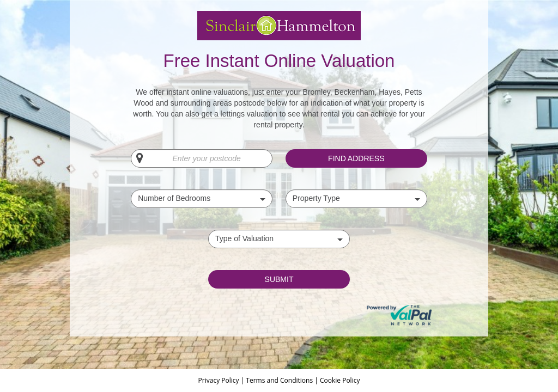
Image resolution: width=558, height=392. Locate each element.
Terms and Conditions (279, 380)
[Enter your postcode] (202, 158)
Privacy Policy (220, 380)
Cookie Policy (340, 380)
